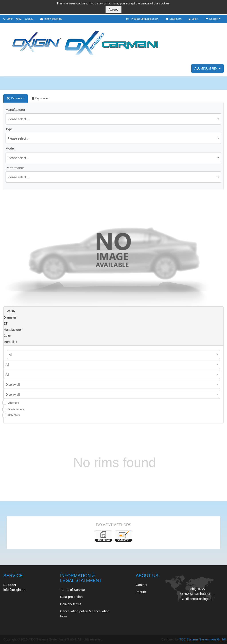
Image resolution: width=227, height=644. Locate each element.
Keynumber (40, 98)
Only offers (14, 415)
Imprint (141, 592)
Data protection (71, 597)
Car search (16, 98)
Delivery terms (71, 604)
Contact (141, 585)
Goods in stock (16, 409)
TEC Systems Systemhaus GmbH (203, 639)
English (213, 19)
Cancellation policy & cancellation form (85, 614)
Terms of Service (72, 590)
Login (193, 19)
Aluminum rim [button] (207, 68)
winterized (14, 403)
